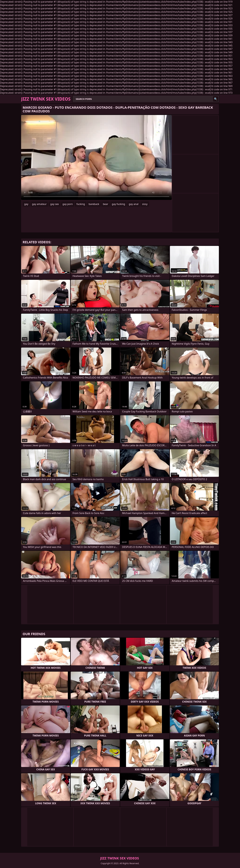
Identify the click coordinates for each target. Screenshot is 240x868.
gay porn (68, 204)
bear (105, 204)
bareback (94, 204)
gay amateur (39, 204)
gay (26, 204)
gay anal (134, 204)
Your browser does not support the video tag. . (96, 157)
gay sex (54, 204)
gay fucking (119, 204)
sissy (145, 204)
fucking (81, 204)
